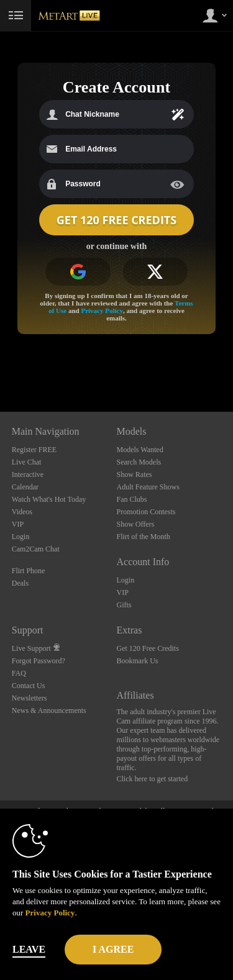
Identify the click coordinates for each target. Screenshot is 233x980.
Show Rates (135, 474)
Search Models (139, 462)
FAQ (19, 673)
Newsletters (30, 698)
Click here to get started (153, 779)
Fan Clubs (132, 499)
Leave (29, 949)
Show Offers (136, 524)
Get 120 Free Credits (148, 648)
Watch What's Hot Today (49, 499)
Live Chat (27, 462)
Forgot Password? (39, 661)
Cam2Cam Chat (36, 549)
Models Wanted (140, 450)
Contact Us (29, 686)
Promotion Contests (146, 512)
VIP (18, 524)
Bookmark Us (138, 661)
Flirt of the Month (144, 537)
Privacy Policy (102, 311)
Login (21, 537)
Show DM (0, 365)
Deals (20, 583)
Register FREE (34, 450)
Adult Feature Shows (148, 487)
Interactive (28, 474)
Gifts (124, 605)
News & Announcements (49, 710)
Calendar (25, 487)
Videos (22, 512)
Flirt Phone (29, 571)
